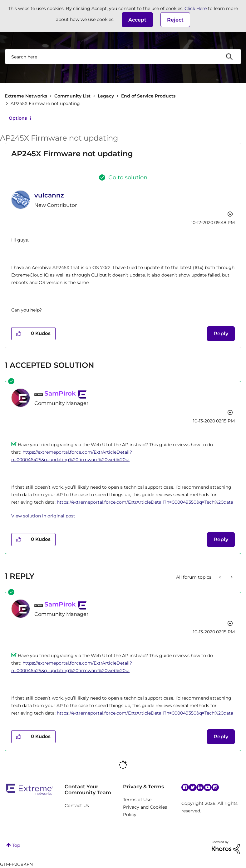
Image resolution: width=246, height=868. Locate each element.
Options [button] (18, 118)
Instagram (215, 787)
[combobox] (123, 57)
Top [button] (16, 845)
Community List (72, 96)
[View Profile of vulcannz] (49, 195)
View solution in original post (43, 516)
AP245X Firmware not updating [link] (45, 103)
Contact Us (77, 806)
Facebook (185, 787)
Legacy (106, 96)
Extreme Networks (26, 96)
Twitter (193, 787)
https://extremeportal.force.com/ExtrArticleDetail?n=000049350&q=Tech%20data (145, 502)
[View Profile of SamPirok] (60, 393)
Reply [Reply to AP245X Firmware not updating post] (221, 334)
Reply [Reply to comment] (221, 539)
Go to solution (128, 177)
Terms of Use (137, 800)
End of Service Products (148, 96)
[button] (137, 20)
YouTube (208, 787)
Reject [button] (175, 20)
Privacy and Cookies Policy (145, 811)
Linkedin (200, 787)
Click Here (196, 8)
